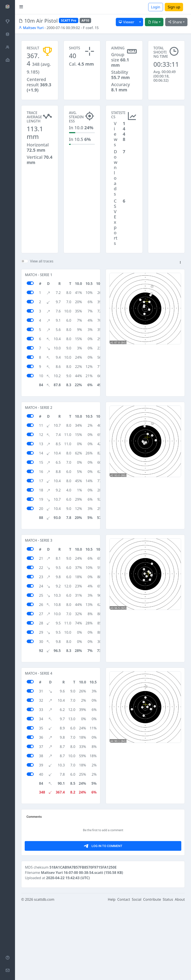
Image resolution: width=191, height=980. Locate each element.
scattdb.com (44, 974)
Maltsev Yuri (31, 28)
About (180, 974)
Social (137, 974)
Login (156, 7)
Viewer (126, 22)
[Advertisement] (167, 127)
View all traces (42, 261)
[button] (180, 263)
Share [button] (175, 22)
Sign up (174, 7)
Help (112, 974)
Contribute (152, 974)
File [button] (153, 22)
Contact (124, 974)
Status (168, 974)
